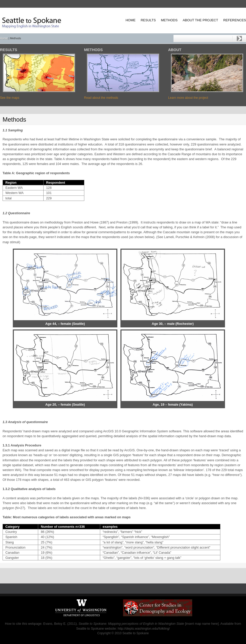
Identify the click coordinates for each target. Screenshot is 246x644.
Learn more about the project (188, 98)
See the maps (10, 98)
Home (131, 20)
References (235, 20)
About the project (200, 20)
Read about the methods (101, 98)
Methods (169, 20)
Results (148, 20)
